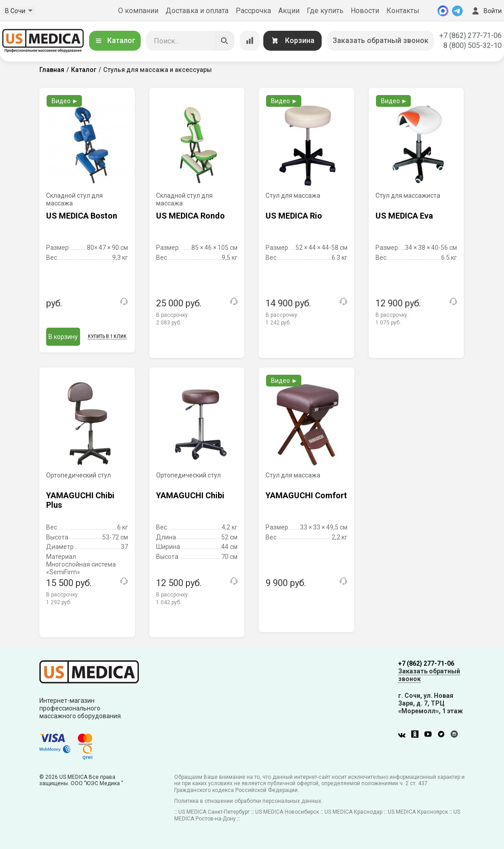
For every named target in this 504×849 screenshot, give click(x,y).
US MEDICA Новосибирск (287, 812)
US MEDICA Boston (82, 216)
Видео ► (65, 101)
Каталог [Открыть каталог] (115, 41)
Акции (289, 11)
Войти (486, 11)
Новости (365, 11)
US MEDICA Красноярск (418, 812)
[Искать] (224, 41)
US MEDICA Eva (404, 216)
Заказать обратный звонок (380, 41)
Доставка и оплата (197, 11)
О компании (138, 11)
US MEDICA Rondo (190, 216)
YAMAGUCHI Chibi (190, 495)
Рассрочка (253, 11)
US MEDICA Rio (294, 216)
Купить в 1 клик (107, 336)
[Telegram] (457, 11)
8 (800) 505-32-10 (473, 45)
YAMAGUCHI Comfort (306, 495)
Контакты (403, 11)
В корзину (63, 337)
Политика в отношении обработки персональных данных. (248, 801)
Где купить (325, 11)
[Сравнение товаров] (250, 41)
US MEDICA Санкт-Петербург (214, 812)
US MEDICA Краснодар (353, 812)
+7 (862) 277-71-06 (471, 36)
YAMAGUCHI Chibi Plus (80, 500)
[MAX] (443, 11)
